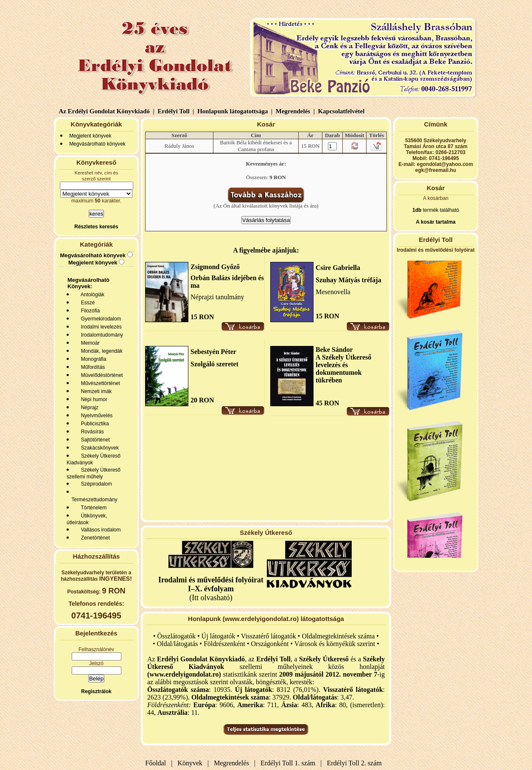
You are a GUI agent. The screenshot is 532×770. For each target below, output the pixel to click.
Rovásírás (91, 432)
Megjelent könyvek (90, 136)
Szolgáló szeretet (214, 364)
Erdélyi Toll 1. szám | (289, 763)
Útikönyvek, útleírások (87, 519)
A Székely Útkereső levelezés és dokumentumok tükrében (343, 369)
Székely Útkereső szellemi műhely (94, 473)
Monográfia (92, 359)
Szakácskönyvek (98, 448)
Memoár (89, 343)
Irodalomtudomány (101, 335)
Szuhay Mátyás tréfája (349, 280)
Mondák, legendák (100, 351)
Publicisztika (94, 424)
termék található (440, 210)
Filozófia (89, 311)
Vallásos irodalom (99, 530)
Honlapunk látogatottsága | (234, 111)
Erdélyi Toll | (175, 111)
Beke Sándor (334, 350)
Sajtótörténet (94, 440)
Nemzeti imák (95, 391)
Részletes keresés (96, 227)
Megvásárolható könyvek (97, 144)
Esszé (86, 303)
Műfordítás (91, 367)
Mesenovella (333, 292)
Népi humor (93, 399)
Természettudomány (93, 500)
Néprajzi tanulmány (217, 297)
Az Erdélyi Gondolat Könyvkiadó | (107, 111)
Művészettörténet (99, 383)
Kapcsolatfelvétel (342, 111)
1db (417, 210)
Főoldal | (159, 763)
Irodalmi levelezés (100, 327)
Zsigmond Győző (215, 267)
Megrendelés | (294, 111)
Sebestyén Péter (213, 352)
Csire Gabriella (338, 268)
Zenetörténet (94, 538)
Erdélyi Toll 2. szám (355, 763)
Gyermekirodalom (99, 319)
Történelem (92, 508)
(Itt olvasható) (211, 589)
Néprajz (88, 407)
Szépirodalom (95, 484)
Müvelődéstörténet (100, 375)
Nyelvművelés (95, 416)
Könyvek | (191, 763)
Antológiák (91, 295)
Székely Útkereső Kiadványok (94, 459)
